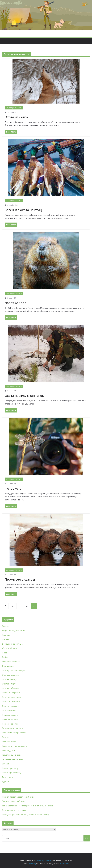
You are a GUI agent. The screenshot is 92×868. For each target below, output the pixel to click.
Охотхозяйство (9, 710)
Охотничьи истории (12, 697)
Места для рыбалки (11, 662)
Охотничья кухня (10, 706)
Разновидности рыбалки (14, 733)
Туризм (5, 781)
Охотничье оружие (11, 693)
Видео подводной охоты (14, 630)
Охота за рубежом (11, 675)
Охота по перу (9, 684)
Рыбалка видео (9, 742)
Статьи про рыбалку (12, 773)
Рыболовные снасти (12, 755)
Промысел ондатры (20, 579)
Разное (5, 737)
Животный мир (9, 648)
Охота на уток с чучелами (14, 810)
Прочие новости (10, 724)
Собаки (5, 764)
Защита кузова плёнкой (13, 801)
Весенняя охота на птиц (23, 210)
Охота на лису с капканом (25, 396)
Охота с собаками (10, 688)
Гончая (5, 639)
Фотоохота (13, 488)
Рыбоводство (8, 750)
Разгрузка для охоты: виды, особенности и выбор (26, 815)
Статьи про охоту (10, 768)
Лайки (5, 657)
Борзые (6, 626)
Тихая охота (8, 777)
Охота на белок (16, 117)
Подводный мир (10, 719)
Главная (6, 635)
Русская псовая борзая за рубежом (18, 797)
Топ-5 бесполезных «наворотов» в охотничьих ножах (27, 806)
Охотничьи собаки (11, 701)
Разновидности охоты (14, 108)
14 (27, 606)
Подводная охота (10, 715)
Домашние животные (12, 644)
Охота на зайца (9, 679)
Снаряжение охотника (13, 759)
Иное (5, 653)
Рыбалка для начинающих (15, 746)
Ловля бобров (15, 303)
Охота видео (8, 666)
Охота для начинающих (13, 670)
